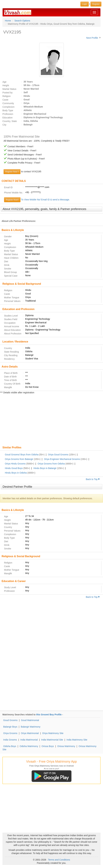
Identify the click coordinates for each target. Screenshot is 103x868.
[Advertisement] (51, 420)
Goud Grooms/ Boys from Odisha (22, 455)
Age (4, 82)
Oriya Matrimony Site (53, 733)
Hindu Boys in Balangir (45, 468)
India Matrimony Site (77, 740)
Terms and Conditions (59, 860)
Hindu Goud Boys (14, 468)
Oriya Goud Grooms (58, 455)
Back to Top (93, 479)
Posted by (7, 93)
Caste (5, 100)
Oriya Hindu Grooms (15, 464)
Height (6, 85)
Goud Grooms (10, 720)
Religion (7, 96)
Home (8, 21)
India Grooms (10, 740)
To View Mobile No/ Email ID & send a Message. (45, 200)
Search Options (22, 21)
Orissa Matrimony (66, 746)
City (4, 125)
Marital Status (9, 89)
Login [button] (85, 4)
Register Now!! (12, 200)
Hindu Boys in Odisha (16, 473)
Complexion (8, 107)
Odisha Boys (10, 746)
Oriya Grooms (10, 733)
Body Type (8, 110)
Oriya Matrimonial (30, 733)
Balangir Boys (10, 727)
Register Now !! (12, 172)
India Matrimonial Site (52, 740)
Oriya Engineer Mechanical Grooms (62, 459)
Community (8, 103)
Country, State (10, 121)
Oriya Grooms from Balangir (19, 459)
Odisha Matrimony (29, 746)
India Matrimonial (29, 740)
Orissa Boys (48, 746)
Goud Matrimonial (30, 720)
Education (7, 118)
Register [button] (96, 4)
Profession (8, 114)
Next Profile (92, 38)
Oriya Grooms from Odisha (51, 464)
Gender (8, 236)
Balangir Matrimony (31, 727)
